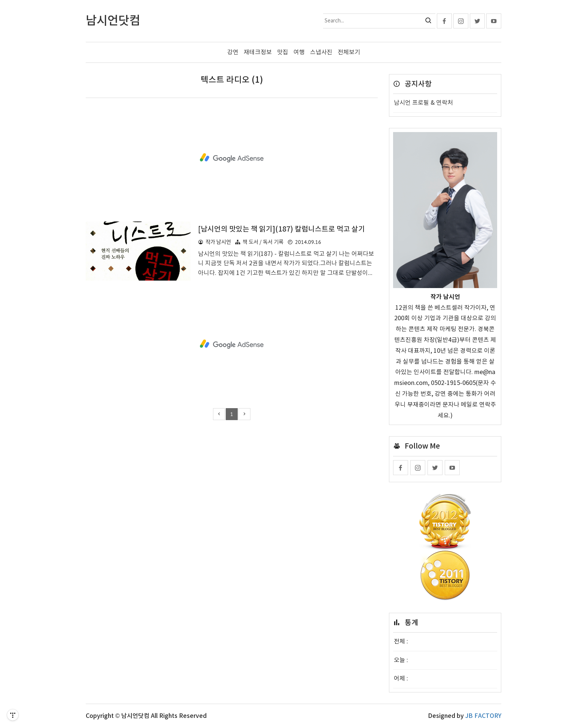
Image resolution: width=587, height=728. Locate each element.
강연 (233, 52)
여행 (299, 52)
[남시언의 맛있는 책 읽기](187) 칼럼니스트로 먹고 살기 (282, 229)
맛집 (283, 52)
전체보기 (349, 52)
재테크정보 (258, 52)
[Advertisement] (232, 158)
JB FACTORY (483, 716)
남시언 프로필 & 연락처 (423, 103)
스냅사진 (321, 52)
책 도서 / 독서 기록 (263, 242)
